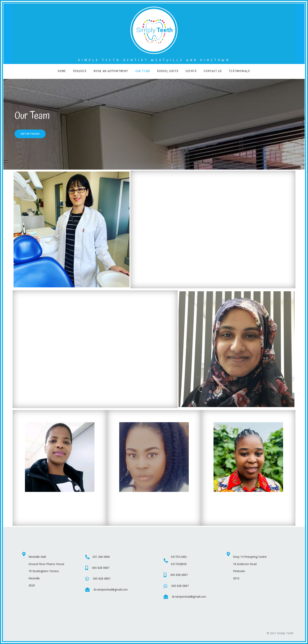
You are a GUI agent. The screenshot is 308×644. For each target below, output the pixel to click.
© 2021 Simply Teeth (280, 633)
